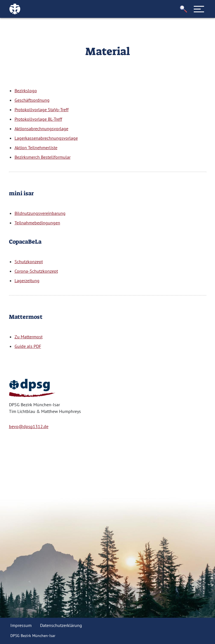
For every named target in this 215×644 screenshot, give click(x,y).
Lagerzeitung (27, 281)
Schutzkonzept (29, 262)
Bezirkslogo (26, 91)
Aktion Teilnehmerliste (36, 148)
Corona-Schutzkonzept (36, 271)
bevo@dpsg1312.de (29, 426)
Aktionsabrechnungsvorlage (41, 129)
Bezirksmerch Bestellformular (43, 157)
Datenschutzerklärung (61, 625)
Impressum (21, 625)
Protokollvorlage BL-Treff (38, 119)
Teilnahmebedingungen (37, 223)
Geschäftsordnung (32, 100)
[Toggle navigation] (199, 9)
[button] (184, 9)
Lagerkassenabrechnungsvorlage (46, 138)
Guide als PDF (28, 346)
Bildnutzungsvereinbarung (40, 213)
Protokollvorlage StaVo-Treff (42, 110)
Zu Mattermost (29, 337)
